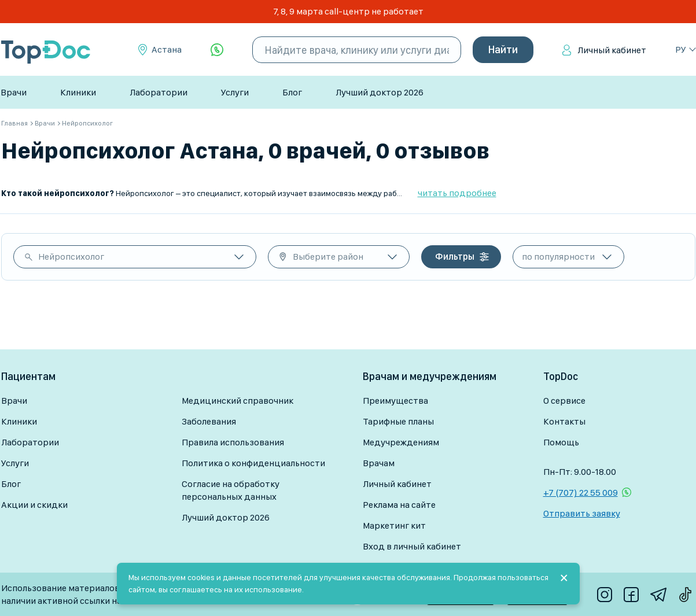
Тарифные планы (398, 421)
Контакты (564, 421)
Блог (292, 92)
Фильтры (455, 257)
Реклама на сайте (399, 505)
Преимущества (395, 401)
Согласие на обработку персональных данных (231, 490)
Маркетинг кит (394, 525)
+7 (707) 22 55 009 (581, 493)
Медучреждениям (401, 442)
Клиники (78, 92)
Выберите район (328, 257)
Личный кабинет (612, 50)
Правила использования (233, 442)
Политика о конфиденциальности (253, 463)
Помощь (561, 442)
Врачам (379, 463)
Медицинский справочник (237, 401)
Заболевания (209, 421)
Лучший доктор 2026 (380, 92)
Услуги (235, 92)
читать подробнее (457, 193)
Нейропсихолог (71, 257)
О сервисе (564, 401)
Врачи (14, 92)
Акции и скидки (34, 505)
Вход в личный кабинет (412, 546)
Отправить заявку (582, 513)
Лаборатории (159, 92)
